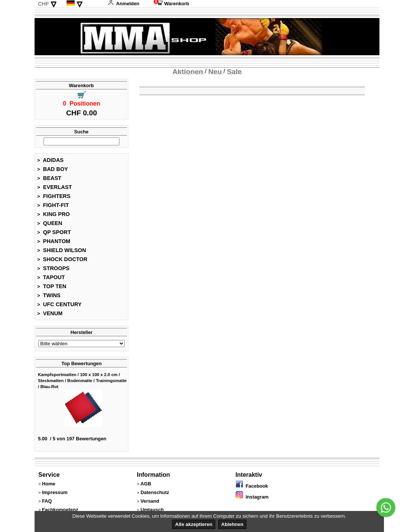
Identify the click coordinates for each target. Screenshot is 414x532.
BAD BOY (53, 169)
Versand (150, 501)
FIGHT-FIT (53, 205)
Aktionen (188, 72)
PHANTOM (54, 241)
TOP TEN (52, 286)
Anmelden (124, 4)
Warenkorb (171, 4)
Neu (215, 72)
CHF (44, 4)
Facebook (252, 486)
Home (49, 484)
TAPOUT (51, 277)
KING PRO (54, 214)
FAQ (47, 501)
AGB (146, 484)
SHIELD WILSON (62, 250)
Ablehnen (232, 524)
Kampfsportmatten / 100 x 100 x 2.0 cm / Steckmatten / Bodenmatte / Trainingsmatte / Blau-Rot (82, 381)
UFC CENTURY (59, 304)
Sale (234, 72)
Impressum (55, 492)
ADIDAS (50, 160)
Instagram (252, 497)
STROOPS (53, 268)
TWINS (49, 295)
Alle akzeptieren (194, 524)
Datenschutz (155, 492)
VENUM (50, 313)
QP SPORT (54, 232)
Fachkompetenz (60, 510)
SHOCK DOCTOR (62, 259)
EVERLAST (54, 187)
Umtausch (152, 510)
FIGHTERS (54, 196)
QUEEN (50, 223)
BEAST (49, 178)
